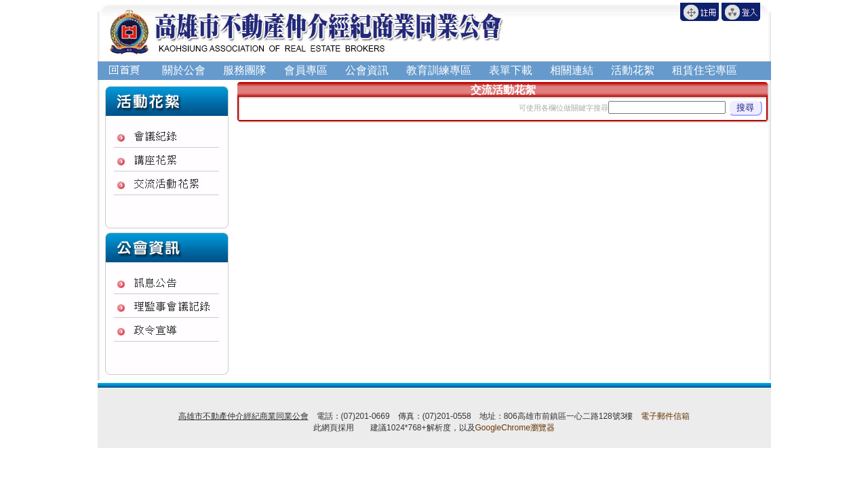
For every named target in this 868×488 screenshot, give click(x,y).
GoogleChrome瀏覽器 (515, 428)
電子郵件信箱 (665, 416)
